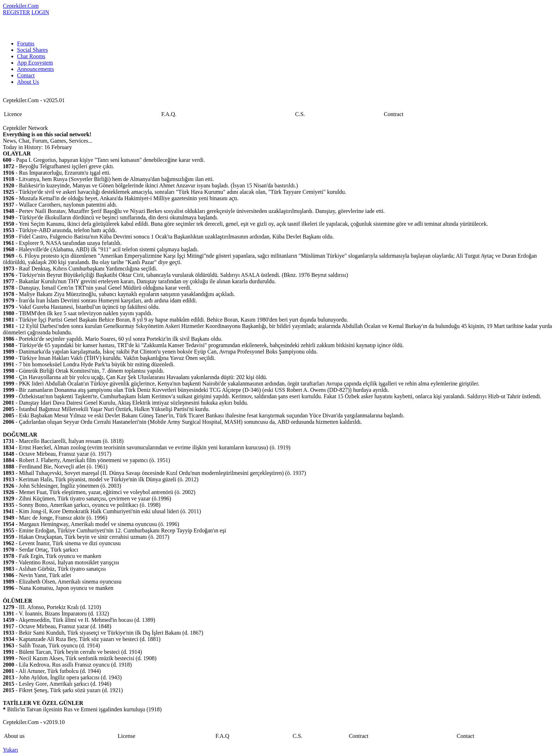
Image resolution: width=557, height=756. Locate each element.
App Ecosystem (35, 63)
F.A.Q (223, 736)
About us (14, 736)
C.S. (300, 114)
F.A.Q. (169, 114)
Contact (26, 75)
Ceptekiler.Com (21, 6)
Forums (26, 43)
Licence (13, 114)
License (126, 736)
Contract (394, 114)
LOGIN (40, 12)
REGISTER (16, 12)
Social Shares (33, 50)
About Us (28, 82)
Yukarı (10, 750)
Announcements (36, 69)
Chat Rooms (31, 56)
